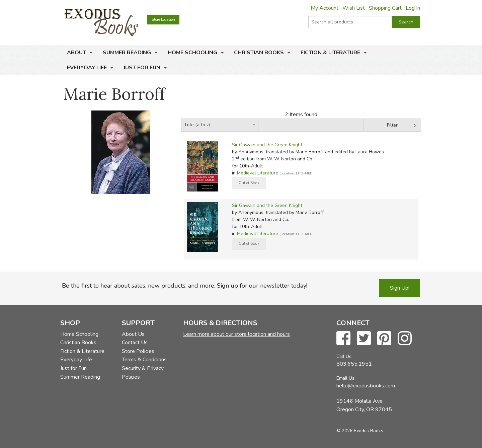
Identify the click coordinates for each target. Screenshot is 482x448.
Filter (392, 125)
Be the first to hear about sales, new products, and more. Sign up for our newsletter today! (185, 286)
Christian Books (259, 53)
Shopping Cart (385, 8)
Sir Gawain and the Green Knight (267, 145)
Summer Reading (127, 53)
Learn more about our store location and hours (236, 334)
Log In (413, 8)
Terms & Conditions (144, 360)
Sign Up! (400, 288)
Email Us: (346, 378)
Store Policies (138, 351)
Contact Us (135, 343)
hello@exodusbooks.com (366, 386)
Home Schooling (192, 53)
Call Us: (344, 356)
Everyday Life (87, 68)
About (76, 53)
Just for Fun (142, 68)
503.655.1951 (354, 364)
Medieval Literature (258, 173)
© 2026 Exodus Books (360, 431)
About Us (133, 334)
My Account (325, 8)
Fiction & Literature (330, 53)
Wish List (354, 8)
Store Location (163, 20)
